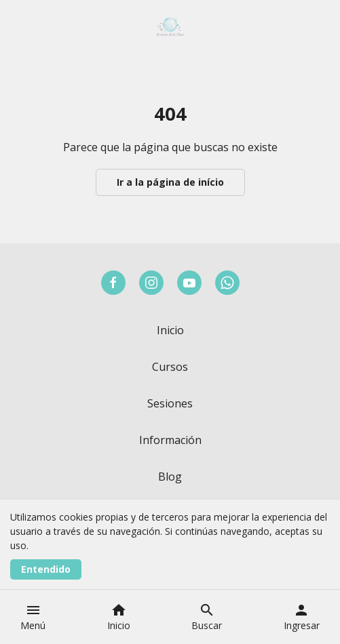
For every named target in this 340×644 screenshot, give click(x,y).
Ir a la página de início (170, 182)
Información (170, 440)
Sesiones (170, 403)
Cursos (170, 367)
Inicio (170, 330)
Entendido (46, 569)
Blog (170, 477)
